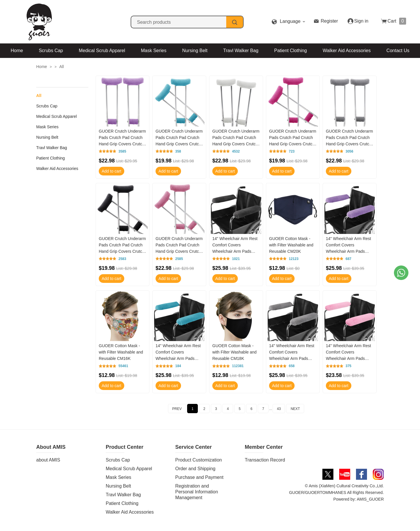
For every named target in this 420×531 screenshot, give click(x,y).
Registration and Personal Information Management (197, 492)
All (62, 67)
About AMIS (51, 447)
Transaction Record (265, 460)
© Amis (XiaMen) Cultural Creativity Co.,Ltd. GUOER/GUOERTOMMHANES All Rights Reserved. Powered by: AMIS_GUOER (336, 492)
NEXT (295, 409)
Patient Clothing (291, 51)
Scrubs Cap (51, 51)
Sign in (361, 21)
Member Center (264, 447)
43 (279, 409)
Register (329, 21)
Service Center (193, 447)
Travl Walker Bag (241, 51)
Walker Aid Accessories (347, 51)
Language (290, 21)
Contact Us (398, 51)
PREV (177, 409)
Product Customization (199, 460)
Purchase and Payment (199, 477)
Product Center (125, 447)
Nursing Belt (195, 51)
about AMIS (48, 460)
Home (17, 51)
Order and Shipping (195, 469)
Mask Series (154, 51)
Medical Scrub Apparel (102, 51)
